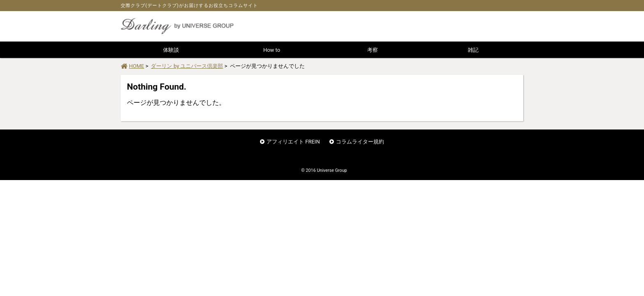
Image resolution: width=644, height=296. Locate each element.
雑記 (473, 50)
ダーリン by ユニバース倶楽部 (187, 66)
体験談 (171, 50)
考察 (373, 50)
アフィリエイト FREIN (293, 142)
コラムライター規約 (360, 142)
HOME (132, 66)
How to (272, 50)
